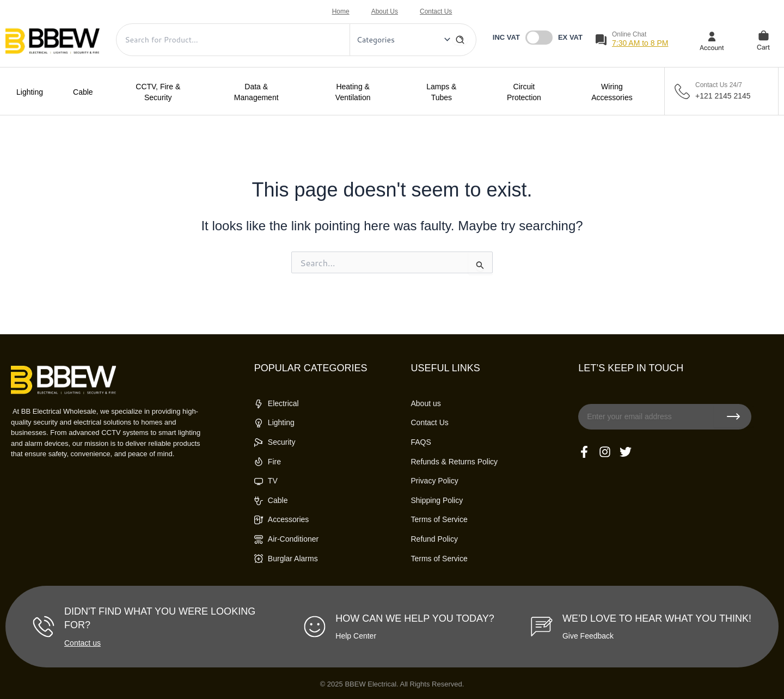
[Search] (460, 40)
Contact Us (436, 11)
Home (341, 11)
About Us (385, 11)
